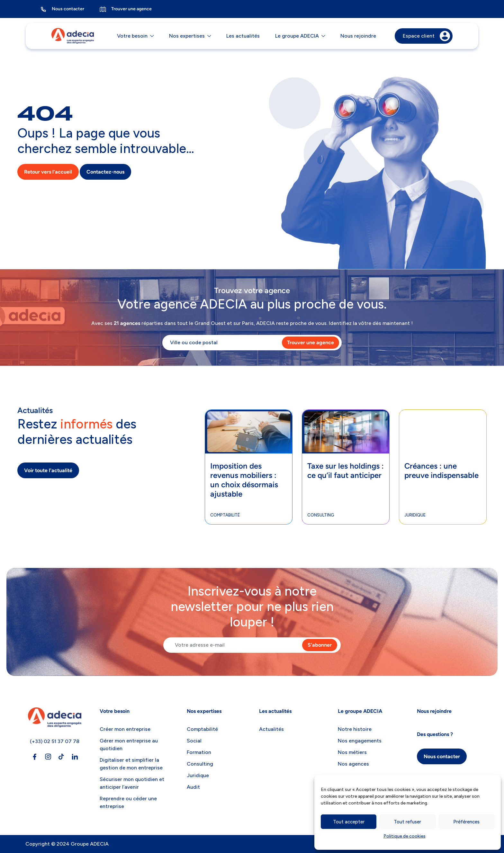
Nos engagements (360, 741)
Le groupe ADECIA (297, 36)
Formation (199, 752)
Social (194, 741)
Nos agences (353, 764)
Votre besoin (132, 36)
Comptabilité (225, 515)
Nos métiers (352, 752)
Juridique (415, 515)
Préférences (466, 822)
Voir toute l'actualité (48, 470)
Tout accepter (349, 822)
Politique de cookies (405, 836)
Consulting (321, 515)
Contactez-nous (105, 172)
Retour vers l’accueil (48, 172)
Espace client (426, 36)
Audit (193, 787)
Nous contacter (62, 9)
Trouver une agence (126, 9)
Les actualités (243, 36)
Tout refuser (407, 822)
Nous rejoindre (358, 36)
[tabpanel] (249, 467)
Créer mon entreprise (125, 729)
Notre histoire (355, 729)
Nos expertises (187, 36)
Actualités (271, 729)
